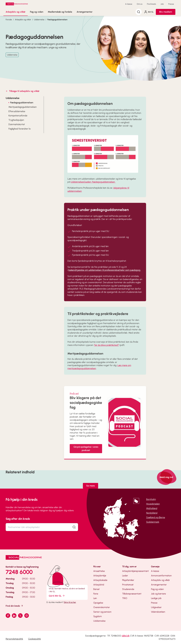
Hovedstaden (153, 504)
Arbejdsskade (100, 580)
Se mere (90, 486)
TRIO (125, 598)
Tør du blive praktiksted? (106, 349)
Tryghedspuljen (16, 120)
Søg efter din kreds (18, 519)
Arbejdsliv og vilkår (16, 12)
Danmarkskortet (17, 124)
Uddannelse (39, 20)
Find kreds (151, 4)
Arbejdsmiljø (100, 576)
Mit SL (149, 12)
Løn (95, 598)
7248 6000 (19, 572)
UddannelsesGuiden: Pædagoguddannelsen (93, 186)
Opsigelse (98, 603)
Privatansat (128, 585)
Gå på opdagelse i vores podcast (86, 452)
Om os (140, 4)
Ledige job (156, 598)
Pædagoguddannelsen (57, 20)
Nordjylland (152, 513)
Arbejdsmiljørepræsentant (135, 571)
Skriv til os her (70, 602)
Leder (125, 576)
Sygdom (97, 616)
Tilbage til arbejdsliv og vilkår (23, 91)
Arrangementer (85, 12)
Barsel (96, 589)
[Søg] (139, 12)
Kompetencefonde (18, 116)
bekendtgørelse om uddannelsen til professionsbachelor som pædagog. (105, 274)
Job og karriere (158, 594)
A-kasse (129, 4)
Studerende (128, 589)
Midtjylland (152, 508)
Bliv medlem (166, 12)
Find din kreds (14, 606)
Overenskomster (102, 607)
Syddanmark (153, 522)
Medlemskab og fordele (60, 12)
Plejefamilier (128, 580)
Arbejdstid (99, 585)
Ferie (96, 594)
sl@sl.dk (126, 636)
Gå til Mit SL (57, 596)
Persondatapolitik (14, 639)
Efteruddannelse (17, 111)
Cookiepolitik (35, 639)
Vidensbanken (158, 612)
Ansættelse (99, 571)
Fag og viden (37, 12)
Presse (171, 4)
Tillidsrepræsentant (132, 594)
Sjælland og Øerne (156, 517)
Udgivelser (156, 607)
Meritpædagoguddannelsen (23, 107)
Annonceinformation (161, 576)
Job (162, 4)
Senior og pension (102, 612)
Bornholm (151, 499)
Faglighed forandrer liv (20, 129)
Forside (9, 20)
